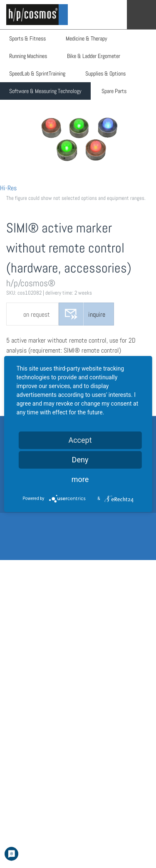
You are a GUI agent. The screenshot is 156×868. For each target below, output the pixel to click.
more (80, 479)
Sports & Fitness (27, 38)
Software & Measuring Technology (45, 91)
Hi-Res (8, 188)
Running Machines (28, 56)
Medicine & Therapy (87, 38)
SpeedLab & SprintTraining (37, 73)
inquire (97, 314)
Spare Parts (114, 91)
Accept (80, 440)
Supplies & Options (105, 73)
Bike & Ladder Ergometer (94, 56)
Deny (80, 460)
